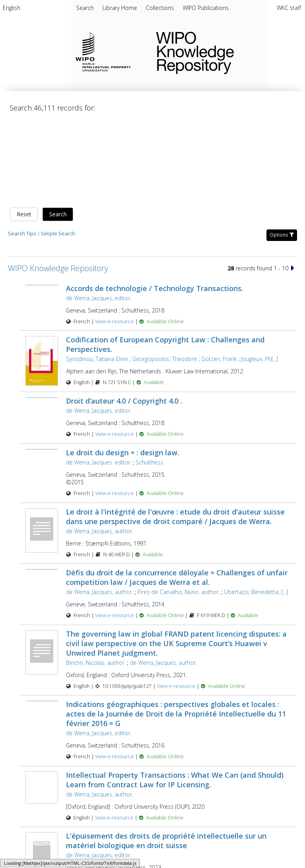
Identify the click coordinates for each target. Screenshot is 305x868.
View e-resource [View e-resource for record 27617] (115, 532)
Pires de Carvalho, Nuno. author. (179, 509)
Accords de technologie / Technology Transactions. (154, 205)
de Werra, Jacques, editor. (99, 215)
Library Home (121, 8)
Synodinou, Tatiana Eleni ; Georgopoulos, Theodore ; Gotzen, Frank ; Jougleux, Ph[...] (172, 276)
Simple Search (58, 150)
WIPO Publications (206, 8)
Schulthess (150, 379)
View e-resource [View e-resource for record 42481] (115, 673)
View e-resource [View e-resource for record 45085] (177, 603)
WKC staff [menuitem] (289, 8)
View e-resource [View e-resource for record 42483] (115, 238)
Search (58, 131)
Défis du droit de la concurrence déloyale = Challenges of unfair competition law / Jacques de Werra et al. (177, 494)
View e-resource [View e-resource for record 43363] (115, 734)
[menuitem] (12, 9)
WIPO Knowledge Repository (224, 51)
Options (282, 151)
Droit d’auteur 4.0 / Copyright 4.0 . (124, 318)
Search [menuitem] (85, 8)
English (12, 8)
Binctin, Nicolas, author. (96, 579)
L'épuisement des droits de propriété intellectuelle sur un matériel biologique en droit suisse (166, 757)
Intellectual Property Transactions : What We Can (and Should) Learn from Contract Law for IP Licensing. (175, 696)
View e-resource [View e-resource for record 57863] (115, 795)
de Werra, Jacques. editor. (99, 379)
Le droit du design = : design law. (123, 369)
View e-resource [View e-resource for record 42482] (115, 351)
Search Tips (22, 150)
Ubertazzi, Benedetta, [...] (256, 509)
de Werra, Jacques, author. (99, 448)
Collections (161, 8)
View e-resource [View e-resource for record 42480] (115, 410)
